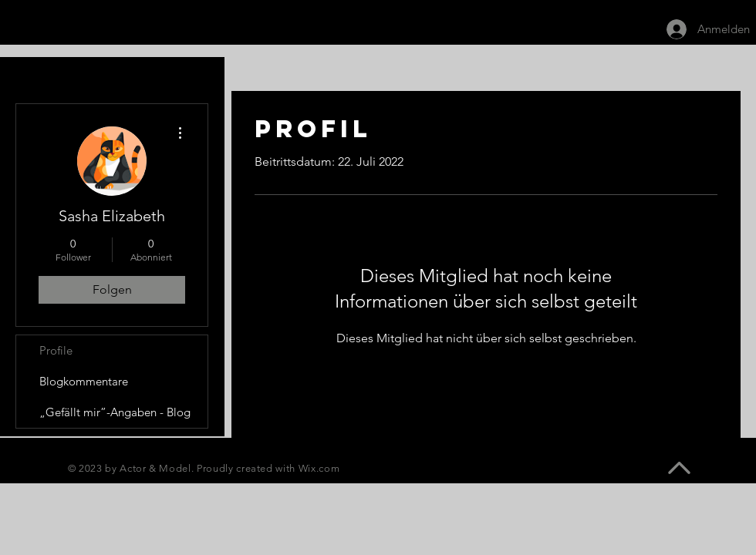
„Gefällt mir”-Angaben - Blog (115, 412)
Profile (56, 350)
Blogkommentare (84, 381)
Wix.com (319, 468)
